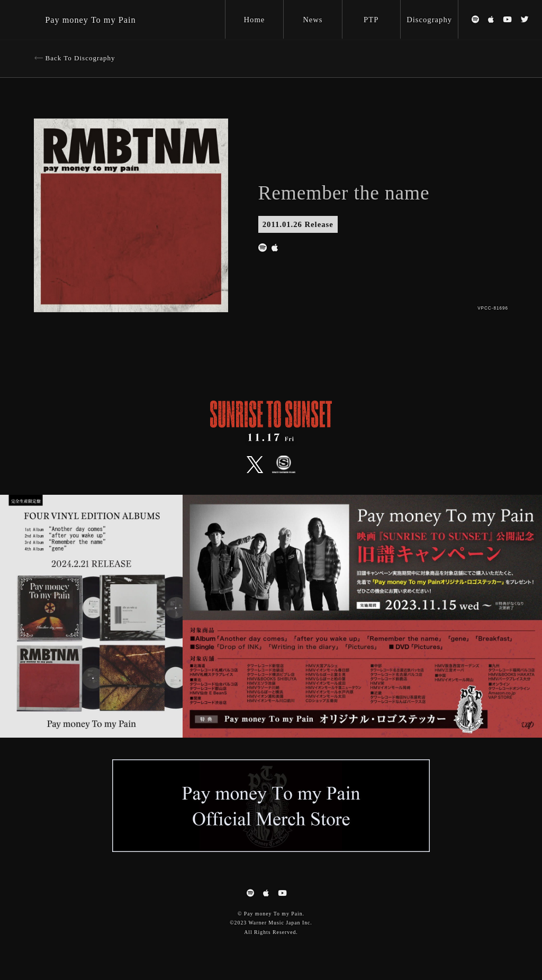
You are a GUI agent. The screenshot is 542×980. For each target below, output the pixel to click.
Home (255, 20)
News (313, 20)
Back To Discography (80, 58)
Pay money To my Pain (90, 20)
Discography (429, 20)
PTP (371, 20)
